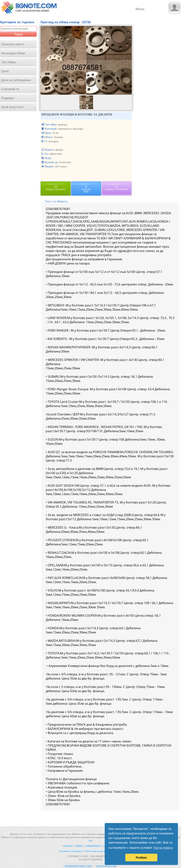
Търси (18, 34)
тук (90, 840)
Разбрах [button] (141, 858)
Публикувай (93, 846)
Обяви (79, 846)
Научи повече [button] (163, 848)
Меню (140, 9)
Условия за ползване (71, 851)
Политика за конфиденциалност (104, 851)
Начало (68, 846)
